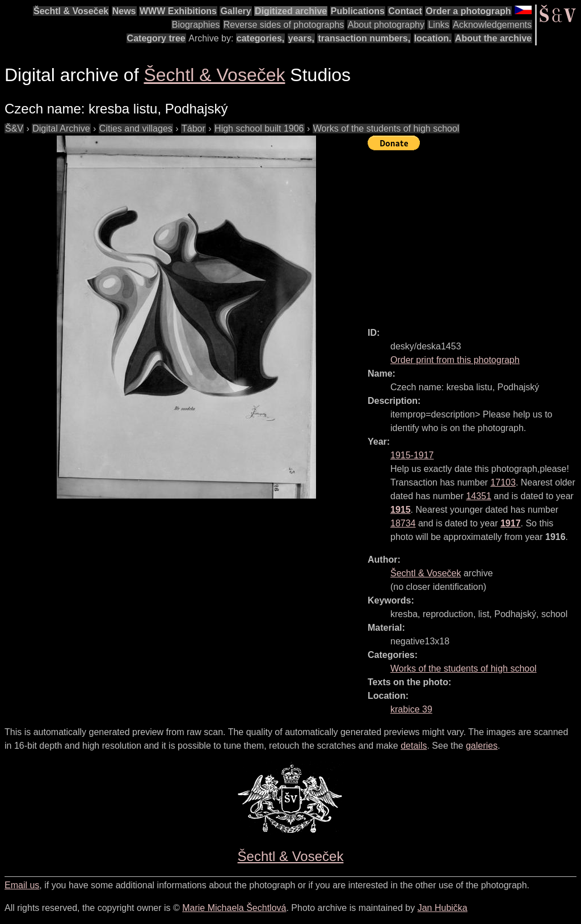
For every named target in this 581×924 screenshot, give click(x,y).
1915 (401, 510)
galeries (482, 746)
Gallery (235, 11)
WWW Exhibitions (178, 11)
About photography (386, 25)
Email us (22, 885)
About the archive (493, 38)
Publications (358, 11)
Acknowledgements (492, 25)
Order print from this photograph (455, 360)
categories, (260, 38)
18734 (403, 523)
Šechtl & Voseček (71, 11)
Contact (405, 11)
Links (438, 25)
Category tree (156, 38)
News (124, 11)
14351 (479, 496)
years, (301, 38)
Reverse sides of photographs (284, 25)
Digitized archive (291, 11)
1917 (511, 523)
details (414, 746)
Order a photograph (468, 11)
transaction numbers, (364, 38)
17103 (503, 482)
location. (433, 38)
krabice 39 (411, 709)
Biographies (196, 25)
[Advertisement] (474, 234)
